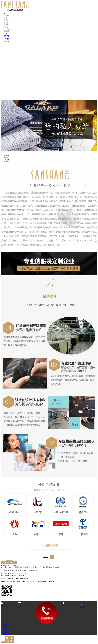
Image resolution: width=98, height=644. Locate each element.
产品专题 (7, 159)
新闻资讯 (7, 158)
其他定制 (7, 31)
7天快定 (6, 33)
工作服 (6, 27)
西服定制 (32, 567)
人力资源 (6, 40)
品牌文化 (7, 156)
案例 (5, 630)
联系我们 (7, 634)
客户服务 (6, 42)
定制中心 (7, 627)
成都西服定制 (24, 567)
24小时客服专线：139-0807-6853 (10, 565)
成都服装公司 (50, 567)
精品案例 (6, 37)
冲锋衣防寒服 (8, 29)
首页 (5, 14)
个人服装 (7, 21)
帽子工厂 (17, 567)
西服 (5, 17)
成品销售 (6, 35)
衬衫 (5, 19)
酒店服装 (7, 24)
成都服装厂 (57, 567)
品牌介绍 (8, 154)
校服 (5, 26)
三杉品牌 (6, 38)
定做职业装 (11, 567)
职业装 (6, 22)
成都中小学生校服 (40, 567)
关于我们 (7, 632)
